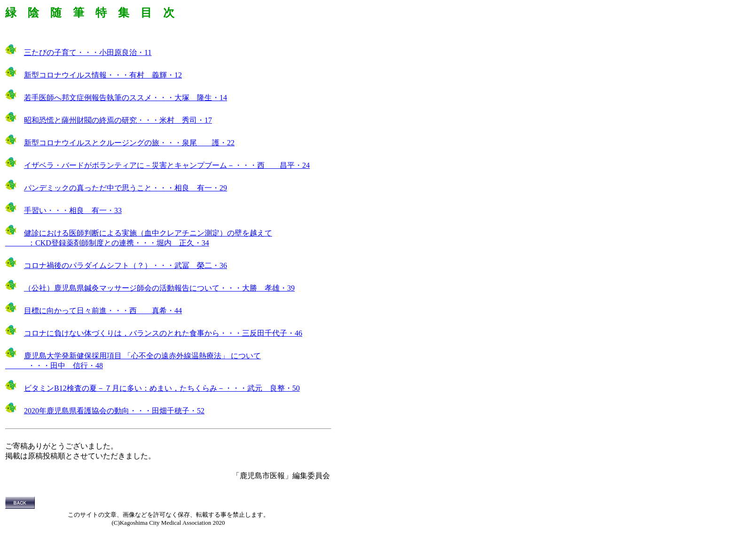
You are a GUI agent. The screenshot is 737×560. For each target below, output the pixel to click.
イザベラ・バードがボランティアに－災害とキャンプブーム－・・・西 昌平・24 (167, 165)
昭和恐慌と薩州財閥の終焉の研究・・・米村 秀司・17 (118, 120)
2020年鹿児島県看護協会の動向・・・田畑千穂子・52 (114, 411)
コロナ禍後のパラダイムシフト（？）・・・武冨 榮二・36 (125, 265)
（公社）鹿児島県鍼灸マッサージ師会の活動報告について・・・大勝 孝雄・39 (159, 288)
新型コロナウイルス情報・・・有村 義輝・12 (103, 75)
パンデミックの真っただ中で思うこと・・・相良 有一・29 (125, 188)
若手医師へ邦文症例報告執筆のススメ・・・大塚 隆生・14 (125, 98)
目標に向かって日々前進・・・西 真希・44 (103, 311)
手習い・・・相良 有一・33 (73, 210)
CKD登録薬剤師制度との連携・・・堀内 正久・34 (122, 243)
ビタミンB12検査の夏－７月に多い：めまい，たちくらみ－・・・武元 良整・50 (162, 388)
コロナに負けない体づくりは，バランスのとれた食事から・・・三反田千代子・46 (163, 333)
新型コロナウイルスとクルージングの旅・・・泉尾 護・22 (129, 143)
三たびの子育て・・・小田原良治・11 (88, 52)
